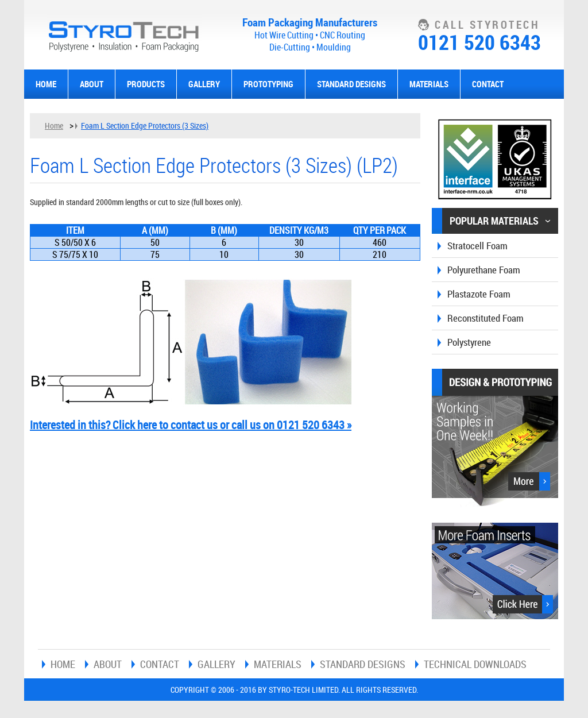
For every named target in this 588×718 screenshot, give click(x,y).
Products (146, 84)
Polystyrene (469, 342)
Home (46, 84)
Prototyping (268, 84)
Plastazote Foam (479, 294)
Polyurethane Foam (484, 270)
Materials (429, 84)
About (92, 84)
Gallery (204, 84)
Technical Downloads (475, 664)
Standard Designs (351, 84)
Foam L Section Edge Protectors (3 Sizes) (145, 126)
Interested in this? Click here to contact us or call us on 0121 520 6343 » (191, 425)
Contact (488, 84)
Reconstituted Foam (486, 318)
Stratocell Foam (477, 246)
